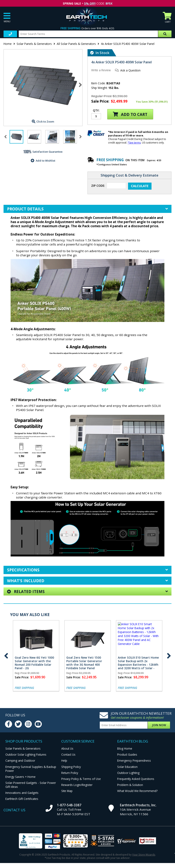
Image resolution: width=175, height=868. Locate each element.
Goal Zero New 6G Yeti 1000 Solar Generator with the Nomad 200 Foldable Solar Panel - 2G (34, 663)
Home (8, 44)
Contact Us (68, 754)
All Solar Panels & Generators (76, 44)
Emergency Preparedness (134, 761)
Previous (6, 656)
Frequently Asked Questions (136, 779)
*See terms (134, 143)
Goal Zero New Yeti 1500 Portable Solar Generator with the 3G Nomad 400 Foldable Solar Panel (84, 663)
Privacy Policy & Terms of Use (81, 779)
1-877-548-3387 (69, 805)
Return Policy (70, 773)
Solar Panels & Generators (34, 44)
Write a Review (101, 70)
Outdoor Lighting (128, 773)
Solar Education (127, 767)
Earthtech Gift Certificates (22, 799)
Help (64, 761)
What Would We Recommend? (137, 791)
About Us (67, 748)
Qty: (96, 111)
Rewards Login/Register (77, 785)
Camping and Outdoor (20, 761)
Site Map (67, 791)
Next (80, 85)
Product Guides (127, 754)
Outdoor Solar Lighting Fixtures (26, 754)
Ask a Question (130, 70)
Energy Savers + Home (20, 777)
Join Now (159, 725)
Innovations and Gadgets (22, 793)
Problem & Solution (130, 785)
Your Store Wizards (144, 854)
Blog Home (125, 748)
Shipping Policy (71, 767)
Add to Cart (130, 114)
